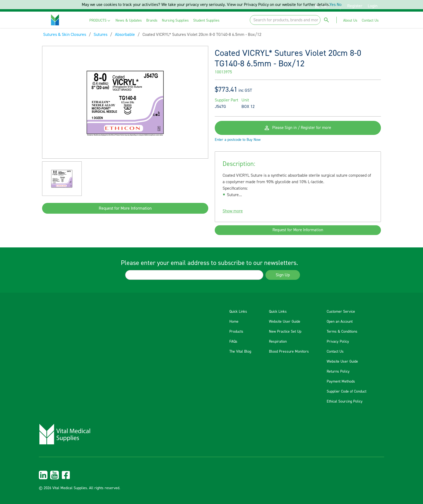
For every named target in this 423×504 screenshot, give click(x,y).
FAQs (233, 342)
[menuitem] (100, 21)
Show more (233, 214)
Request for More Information (125, 208)
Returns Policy (338, 372)
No (339, 5)
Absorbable (125, 35)
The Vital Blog (240, 352)
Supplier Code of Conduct (347, 391)
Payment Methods (341, 382)
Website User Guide (285, 322)
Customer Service (341, 312)
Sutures (100, 35)
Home (234, 322)
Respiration (278, 342)
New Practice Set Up (285, 332)
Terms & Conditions (342, 332)
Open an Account (340, 322)
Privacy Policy (338, 342)
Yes (332, 5)
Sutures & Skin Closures (65, 35)
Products (236, 332)
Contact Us (335, 352)
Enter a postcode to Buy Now (238, 143)
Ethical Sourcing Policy (345, 401)
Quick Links (238, 312)
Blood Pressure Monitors (289, 352)
